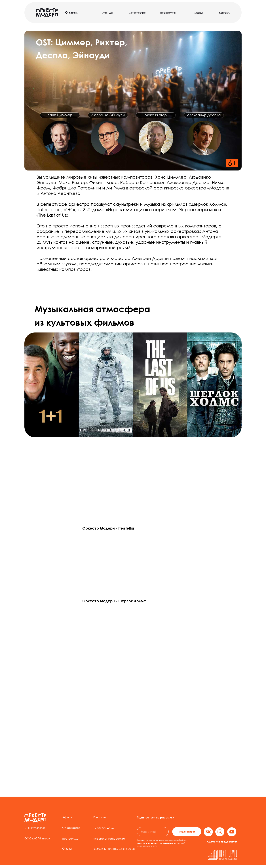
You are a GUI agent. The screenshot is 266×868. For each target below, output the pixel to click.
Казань (73, 13)
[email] (153, 832)
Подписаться (187, 832)
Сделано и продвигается (222, 842)
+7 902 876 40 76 (103, 828)
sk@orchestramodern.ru (109, 839)
